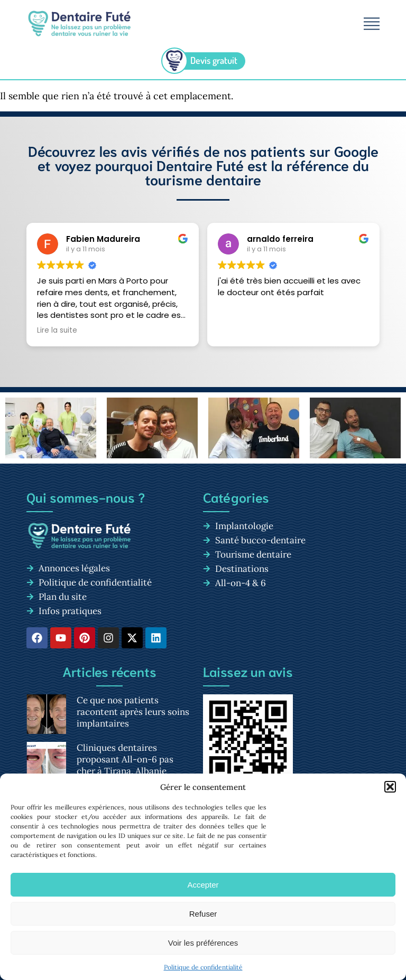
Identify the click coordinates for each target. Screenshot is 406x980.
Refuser (203, 914)
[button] (390, 787)
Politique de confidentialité (203, 967)
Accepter (203, 885)
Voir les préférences (203, 943)
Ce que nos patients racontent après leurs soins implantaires (133, 712)
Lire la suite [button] (57, 331)
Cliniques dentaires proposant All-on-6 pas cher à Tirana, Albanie (125, 759)
